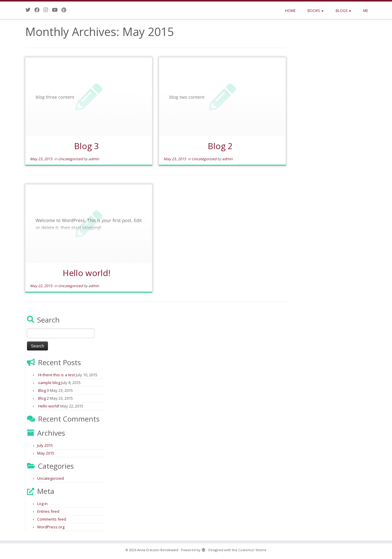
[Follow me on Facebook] (39, 10)
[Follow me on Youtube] (57, 10)
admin (94, 159)
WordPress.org (51, 527)
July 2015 (45, 445)
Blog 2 (220, 146)
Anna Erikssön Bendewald (158, 550)
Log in (42, 503)
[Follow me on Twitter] (30, 10)
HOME (290, 11)
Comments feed (52, 519)
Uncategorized (71, 159)
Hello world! (86, 273)
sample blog (49, 383)
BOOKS (316, 11)
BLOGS (343, 11)
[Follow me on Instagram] (48, 10)
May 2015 (46, 453)
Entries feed (48, 511)
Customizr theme (252, 550)
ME (366, 11)
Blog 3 (86, 146)
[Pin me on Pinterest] (66, 10)
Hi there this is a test (56, 375)
